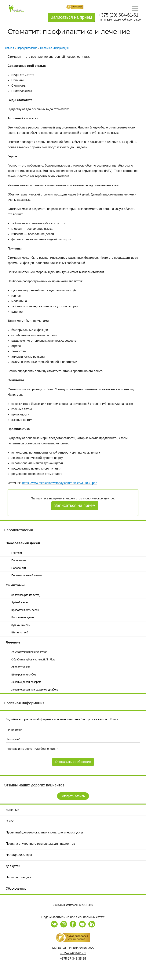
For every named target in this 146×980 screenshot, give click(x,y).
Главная (9, 48)
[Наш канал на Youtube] (82, 924)
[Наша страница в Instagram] (64, 924)
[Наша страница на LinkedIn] (92, 924)
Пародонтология (18, 530)
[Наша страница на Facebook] (73, 924)
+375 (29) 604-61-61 (119, 15)
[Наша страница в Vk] (54, 924)
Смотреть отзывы (73, 796)
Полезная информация (24, 703)
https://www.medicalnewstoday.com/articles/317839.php (60, 483)
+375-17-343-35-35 (73, 959)
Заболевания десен (23, 543)
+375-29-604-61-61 (73, 953)
